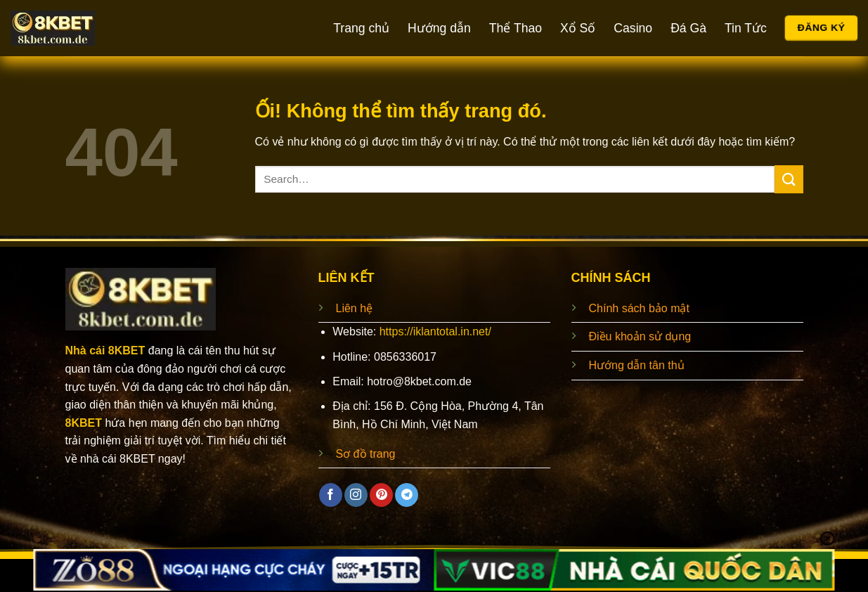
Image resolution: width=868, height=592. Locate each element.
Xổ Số (578, 28)
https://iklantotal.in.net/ (435, 332)
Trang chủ (361, 28)
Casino (633, 28)
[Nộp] (789, 179)
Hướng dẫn (439, 28)
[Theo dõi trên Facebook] (331, 495)
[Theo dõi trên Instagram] (356, 495)
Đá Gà (688, 28)
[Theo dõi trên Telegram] (407, 495)
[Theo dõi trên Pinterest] (381, 495)
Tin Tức (746, 28)
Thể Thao (516, 28)
